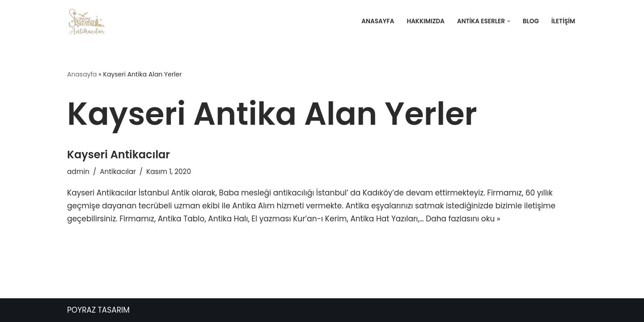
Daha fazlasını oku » (463, 219)
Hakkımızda (426, 21)
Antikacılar (118, 172)
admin (78, 172)
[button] (509, 21)
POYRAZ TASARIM (98, 310)
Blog (531, 21)
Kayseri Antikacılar (119, 155)
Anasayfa (378, 21)
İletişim (563, 21)
